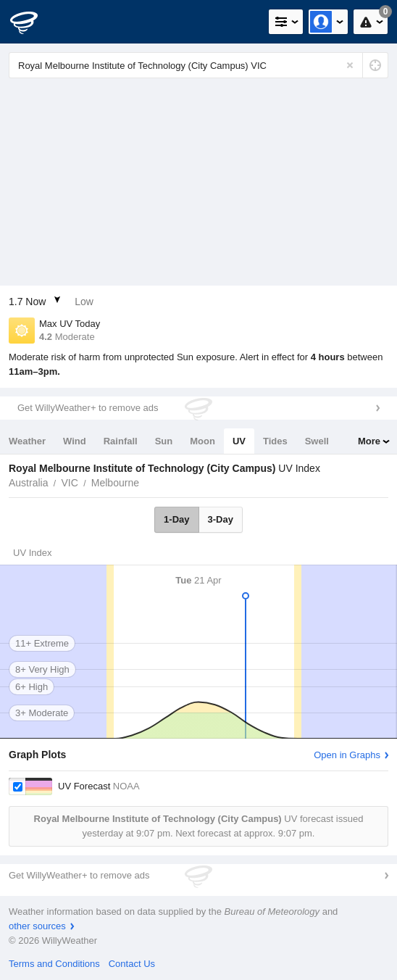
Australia (28, 483)
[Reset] (350, 65)
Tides (275, 441)
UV (239, 441)
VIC (69, 483)
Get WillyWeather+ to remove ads (88, 408)
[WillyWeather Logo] (33, 22)
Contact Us (132, 964)
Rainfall (121, 441)
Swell (317, 441)
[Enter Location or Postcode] (198, 65)
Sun (164, 441)
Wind (75, 441)
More (369, 441)
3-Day (221, 519)
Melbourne (115, 483)
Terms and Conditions (54, 964)
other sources (37, 926)
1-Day (176, 519)
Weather (27, 441)
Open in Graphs (347, 755)
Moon (202, 441)
